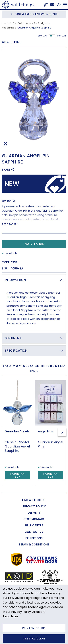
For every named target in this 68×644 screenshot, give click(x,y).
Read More (9, 224)
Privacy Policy (34, 628)
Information (15, 280)
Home (5, 23)
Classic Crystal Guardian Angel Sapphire (17, 446)
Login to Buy (34, 244)
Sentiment (13, 338)
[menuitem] (34, 500)
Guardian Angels (17, 431)
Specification (16, 351)
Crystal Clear (34, 639)
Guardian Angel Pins (51, 444)
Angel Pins (8, 28)
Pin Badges (41, 23)
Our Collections (22, 23)
